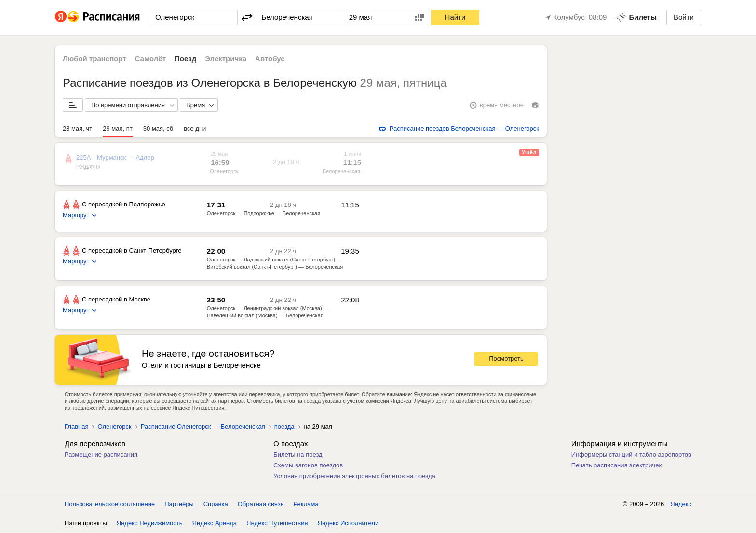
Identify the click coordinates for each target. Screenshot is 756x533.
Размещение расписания (101, 455)
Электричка (226, 59)
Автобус (270, 59)
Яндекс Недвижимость (150, 523)
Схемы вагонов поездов (308, 465)
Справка (216, 504)
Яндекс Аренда (215, 523)
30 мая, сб (158, 129)
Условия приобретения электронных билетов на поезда (354, 476)
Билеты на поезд (298, 455)
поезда (284, 427)
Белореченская (341, 171)
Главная (76, 427)
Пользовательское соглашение (110, 504)
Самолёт (150, 59)
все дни (195, 129)
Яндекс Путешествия (277, 523)
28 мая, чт (77, 129)
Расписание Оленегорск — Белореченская (203, 427)
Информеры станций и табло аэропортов (631, 455)
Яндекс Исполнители (348, 523)
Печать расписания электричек (616, 465)
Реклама (306, 504)
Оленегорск (224, 171)
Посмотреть (506, 359)
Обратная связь (261, 504)
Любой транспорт (94, 59)
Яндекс (681, 504)
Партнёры (179, 504)
